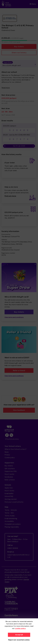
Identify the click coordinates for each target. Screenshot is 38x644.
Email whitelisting (11, 519)
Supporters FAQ (11, 471)
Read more (6, 88)
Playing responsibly (12, 527)
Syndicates (9, 477)
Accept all (19, 635)
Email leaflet (9, 493)
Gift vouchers (10, 469)
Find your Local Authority (14, 502)
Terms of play (10, 516)
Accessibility (9, 521)
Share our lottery (19, 53)
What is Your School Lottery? (16, 449)
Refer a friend (19, 370)
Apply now (9, 488)
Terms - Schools (11, 510)
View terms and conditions (14, 317)
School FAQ (9, 496)
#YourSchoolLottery (12, 439)
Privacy (7, 455)
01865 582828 (13, 548)
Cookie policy (10, 458)
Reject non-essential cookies (19, 640)
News (7, 452)
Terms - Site (9, 513)
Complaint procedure (13, 524)
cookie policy (20, 628)
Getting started (11, 499)
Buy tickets (19, 47)
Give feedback (19, 410)
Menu (33, 4)
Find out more (10, 196)
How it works (9, 474)
